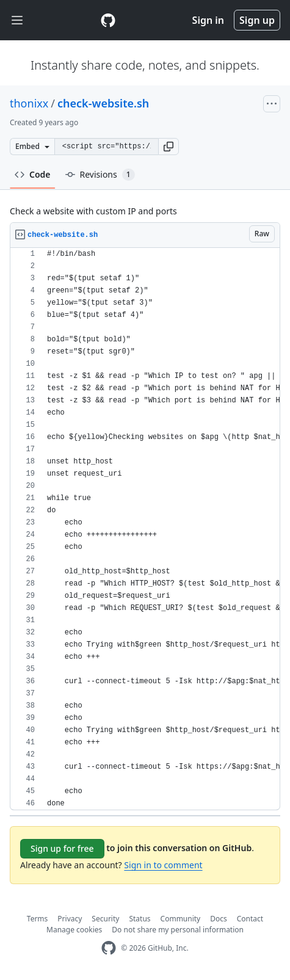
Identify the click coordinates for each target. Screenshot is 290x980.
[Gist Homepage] (108, 20)
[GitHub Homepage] (109, 948)
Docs (219, 919)
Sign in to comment (163, 865)
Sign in (208, 20)
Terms (38, 919)
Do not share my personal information (178, 930)
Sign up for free (62, 848)
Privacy (70, 919)
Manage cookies (74, 930)
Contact (250, 919)
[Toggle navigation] (17, 20)
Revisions (100, 175)
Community (181, 919)
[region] (145, 529)
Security (105, 919)
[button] (169, 147)
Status (140, 919)
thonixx (29, 103)
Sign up (257, 20)
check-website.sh (103, 103)
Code (33, 174)
